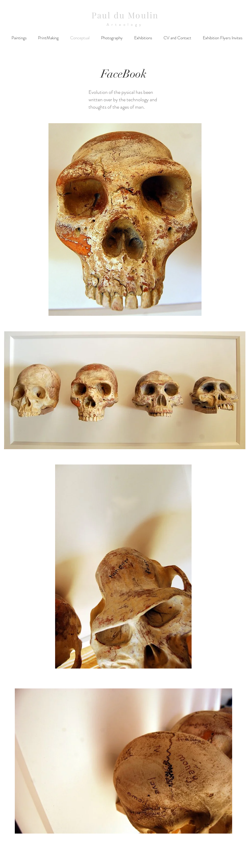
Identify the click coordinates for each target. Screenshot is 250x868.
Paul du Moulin (125, 15)
